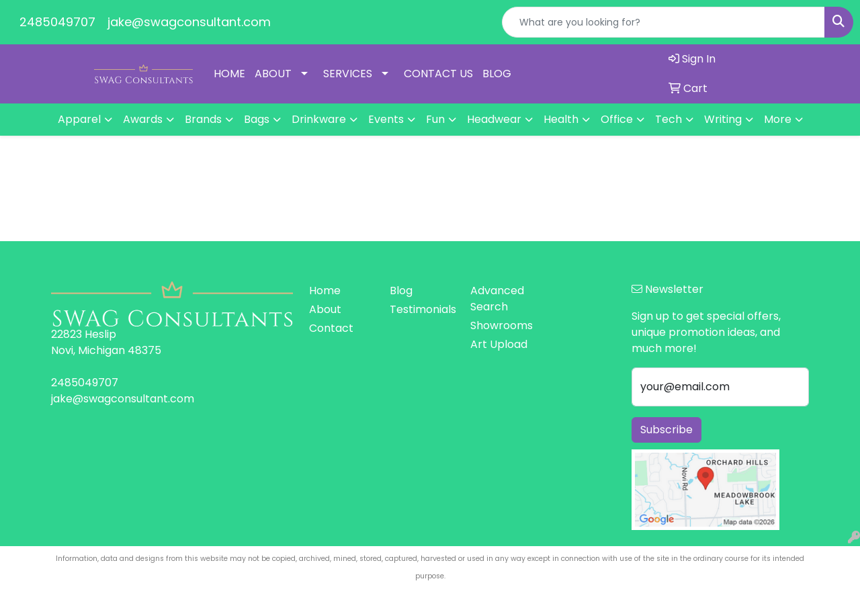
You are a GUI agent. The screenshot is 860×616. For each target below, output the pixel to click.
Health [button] (561, 119)
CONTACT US (438, 74)
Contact (331, 328)
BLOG (497, 74)
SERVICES (348, 74)
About (325, 309)
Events (386, 119)
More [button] (778, 119)
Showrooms (502, 325)
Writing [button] (723, 119)
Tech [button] (669, 119)
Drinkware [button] (319, 119)
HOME (229, 74)
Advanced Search (497, 299)
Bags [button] (257, 119)
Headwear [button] (494, 119)
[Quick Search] (663, 22)
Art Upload (499, 344)
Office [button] (617, 119)
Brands (203, 119)
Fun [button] (435, 119)
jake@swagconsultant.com (189, 22)
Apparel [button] (79, 119)
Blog (401, 291)
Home (325, 291)
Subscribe (666, 430)
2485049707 (57, 22)
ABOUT (273, 74)
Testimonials (422, 309)
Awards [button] (143, 119)
